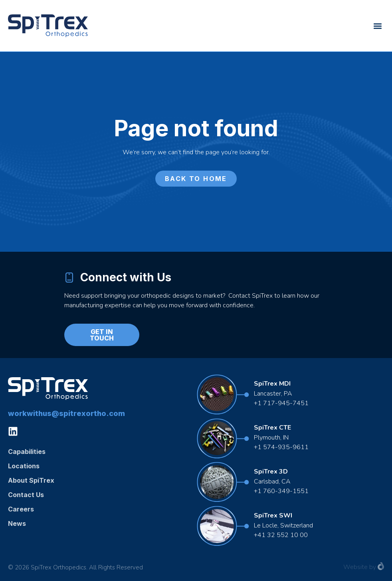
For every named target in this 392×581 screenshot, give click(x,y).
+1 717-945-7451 (281, 403)
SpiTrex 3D (271, 472)
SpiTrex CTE (272, 428)
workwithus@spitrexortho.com (66, 413)
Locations (24, 466)
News (17, 523)
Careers (21, 509)
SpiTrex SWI (273, 515)
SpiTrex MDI (272, 384)
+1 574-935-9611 (282, 447)
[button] (377, 26)
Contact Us (26, 495)
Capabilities (27, 452)
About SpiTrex (31, 480)
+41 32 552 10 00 (281, 535)
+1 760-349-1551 (281, 491)
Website (355, 567)
